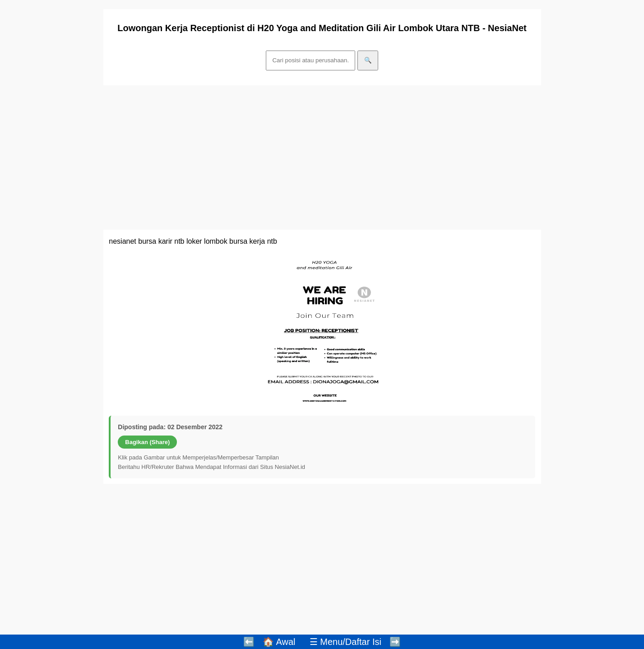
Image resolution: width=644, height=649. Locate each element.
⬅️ (249, 642)
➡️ (395, 642)
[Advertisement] (322, 158)
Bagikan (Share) (147, 442)
